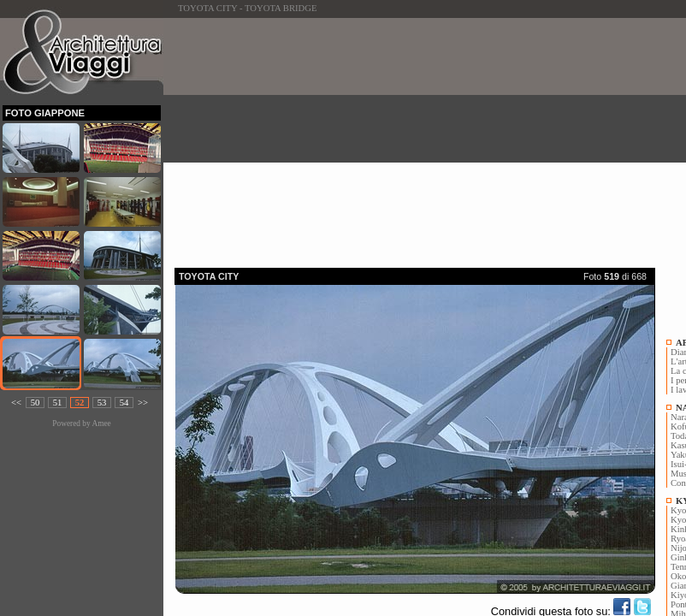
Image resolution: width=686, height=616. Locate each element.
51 (58, 403)
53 (102, 403)
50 (35, 403)
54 (124, 403)
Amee (101, 423)
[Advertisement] (430, 138)
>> (143, 403)
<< (16, 403)
